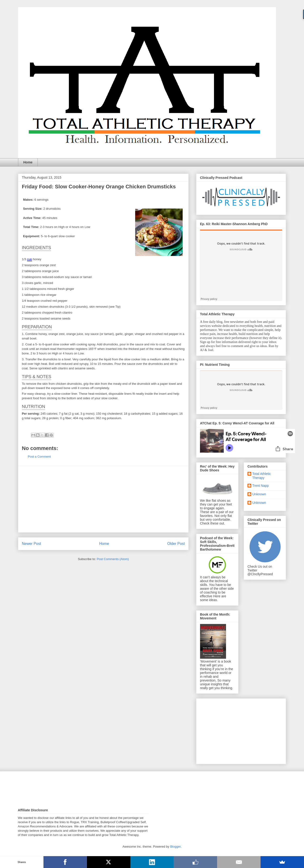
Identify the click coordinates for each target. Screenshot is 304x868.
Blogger (175, 847)
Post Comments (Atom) (113, 559)
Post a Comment (39, 457)
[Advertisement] (103, 499)
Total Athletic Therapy (262, 476)
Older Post (176, 544)
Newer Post (31, 544)
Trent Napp (261, 486)
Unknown (259, 494)
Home (28, 162)
